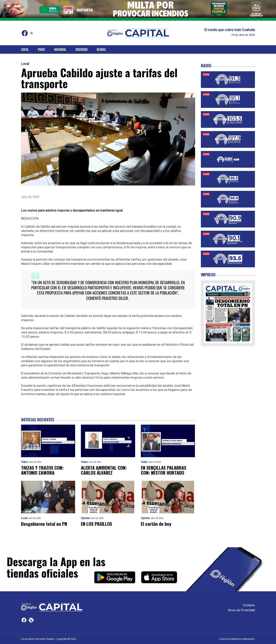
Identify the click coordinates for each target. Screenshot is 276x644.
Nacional (60, 49)
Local (25, 49)
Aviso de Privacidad (242, 610)
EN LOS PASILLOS (97, 524)
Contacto (249, 605)
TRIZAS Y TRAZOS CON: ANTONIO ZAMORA (42, 470)
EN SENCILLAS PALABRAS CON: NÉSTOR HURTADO (164, 470)
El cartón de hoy (156, 524)
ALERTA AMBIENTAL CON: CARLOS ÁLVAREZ (104, 470)
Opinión (85, 518)
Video (41, 49)
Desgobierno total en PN (44, 524)
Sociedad (82, 49)
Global (101, 49)
